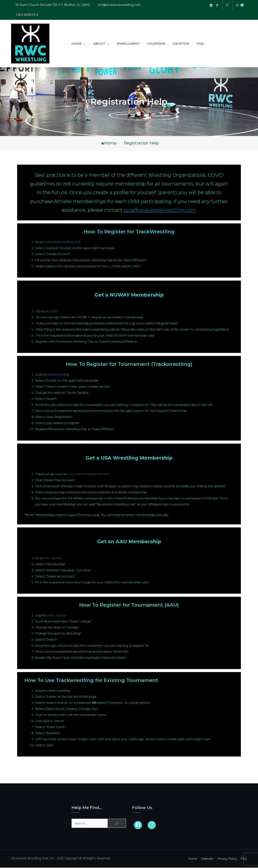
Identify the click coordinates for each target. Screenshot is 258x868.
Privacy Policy (227, 859)
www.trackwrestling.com (62, 242)
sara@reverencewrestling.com (160, 210)
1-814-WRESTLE (27, 15)
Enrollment (128, 44)
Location (181, 44)
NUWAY (51, 312)
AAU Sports (53, 558)
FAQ (200, 44)
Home (76, 44)
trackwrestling (59, 375)
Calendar (156, 44)
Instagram (211, 5)
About (99, 44)
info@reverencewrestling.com (119, 5)
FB (217, 5)
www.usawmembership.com (89, 474)
